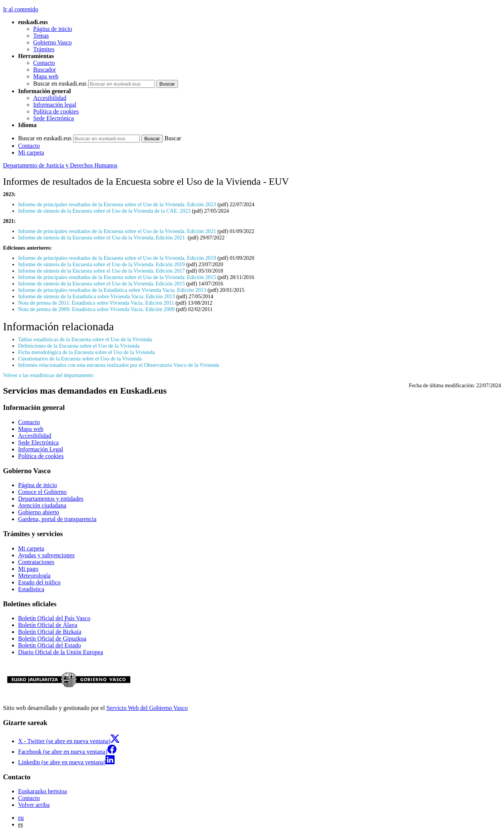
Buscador (44, 70)
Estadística (31, 589)
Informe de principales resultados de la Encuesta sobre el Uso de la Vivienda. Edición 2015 (117, 277)
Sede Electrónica (54, 118)
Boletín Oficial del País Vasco (54, 618)
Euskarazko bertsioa (42, 791)
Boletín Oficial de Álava (48, 625)
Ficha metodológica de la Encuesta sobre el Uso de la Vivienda (87, 352)
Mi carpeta (31, 153)
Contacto (44, 63)
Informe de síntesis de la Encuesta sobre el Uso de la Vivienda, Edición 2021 (102, 238)
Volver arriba (34, 805)
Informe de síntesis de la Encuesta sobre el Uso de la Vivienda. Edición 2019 (101, 264)
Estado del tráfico (39, 582)
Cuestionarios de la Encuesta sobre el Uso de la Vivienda (80, 359)
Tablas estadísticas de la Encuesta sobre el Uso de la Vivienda (85, 339)
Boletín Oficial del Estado (50, 645)
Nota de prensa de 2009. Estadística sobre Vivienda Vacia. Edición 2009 (96, 309)
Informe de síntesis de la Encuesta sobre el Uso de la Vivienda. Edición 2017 (101, 271)
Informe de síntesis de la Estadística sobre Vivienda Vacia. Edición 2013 (97, 296)
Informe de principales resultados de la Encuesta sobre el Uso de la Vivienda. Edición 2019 (117, 258)
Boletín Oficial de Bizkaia (50, 632)
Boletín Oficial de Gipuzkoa (52, 639)
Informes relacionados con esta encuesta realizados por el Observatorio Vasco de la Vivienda (119, 365)
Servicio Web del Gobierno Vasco (147, 708)
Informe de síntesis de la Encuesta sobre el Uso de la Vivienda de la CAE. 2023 (105, 211)
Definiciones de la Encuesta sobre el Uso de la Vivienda (79, 346)
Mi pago (28, 569)
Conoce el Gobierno (42, 492)
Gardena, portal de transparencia (57, 519)
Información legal (55, 105)
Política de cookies (56, 111)
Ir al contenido (21, 9)
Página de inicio (53, 29)
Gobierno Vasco (52, 42)
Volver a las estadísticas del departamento (48, 375)
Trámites (44, 49)
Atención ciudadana (42, 505)
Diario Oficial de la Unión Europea (61, 652)
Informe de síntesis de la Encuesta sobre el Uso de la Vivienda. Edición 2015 (101, 284)
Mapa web (46, 76)
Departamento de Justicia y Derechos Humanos (60, 165)
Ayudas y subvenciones (46, 555)
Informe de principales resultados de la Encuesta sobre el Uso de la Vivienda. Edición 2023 (117, 204)
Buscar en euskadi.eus (60, 84)
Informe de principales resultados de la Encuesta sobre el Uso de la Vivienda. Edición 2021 (117, 231)
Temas (41, 36)
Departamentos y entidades (51, 499)
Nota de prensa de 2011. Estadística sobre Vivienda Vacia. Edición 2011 (96, 303)
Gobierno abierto (39, 512)
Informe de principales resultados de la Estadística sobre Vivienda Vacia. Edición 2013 (112, 290)
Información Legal (41, 449)
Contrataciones (36, 562)
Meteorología (34, 576)
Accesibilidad (50, 98)
